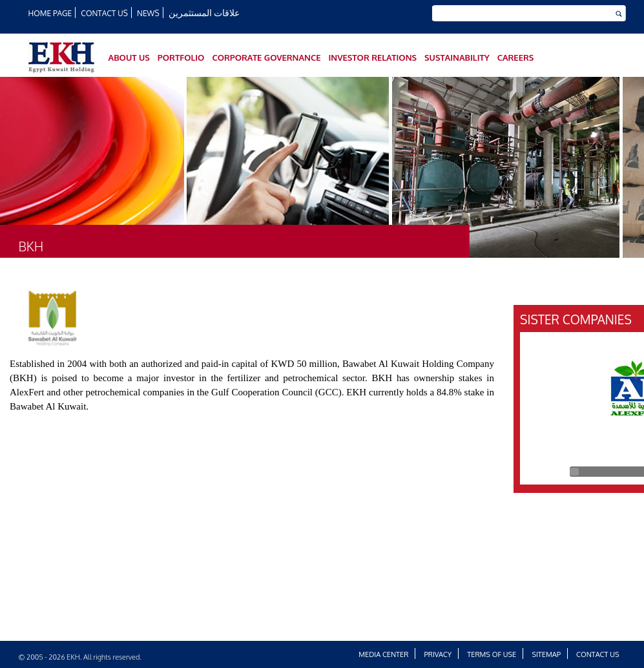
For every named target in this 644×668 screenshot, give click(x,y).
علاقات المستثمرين (204, 13)
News (148, 13)
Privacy (438, 654)
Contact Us (104, 13)
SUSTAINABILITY (457, 57)
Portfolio (181, 57)
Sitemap (546, 654)
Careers (516, 57)
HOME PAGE (50, 13)
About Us (129, 57)
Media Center (383, 654)
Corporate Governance (266, 57)
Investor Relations (372, 57)
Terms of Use (492, 654)
